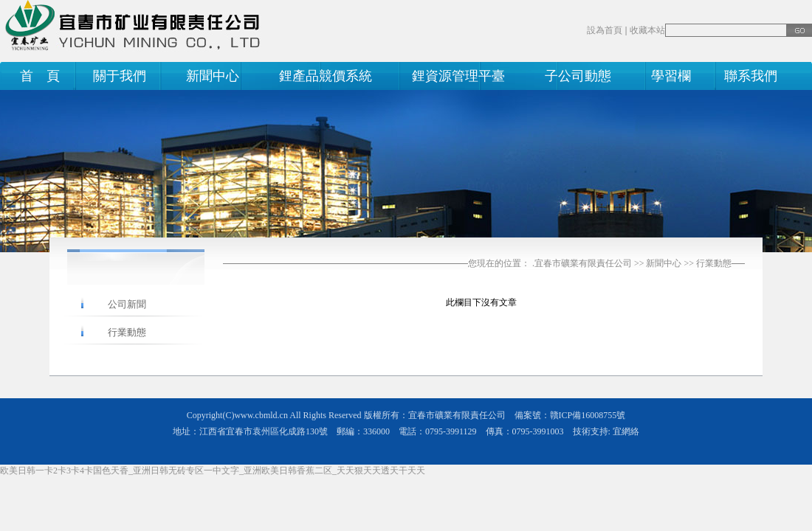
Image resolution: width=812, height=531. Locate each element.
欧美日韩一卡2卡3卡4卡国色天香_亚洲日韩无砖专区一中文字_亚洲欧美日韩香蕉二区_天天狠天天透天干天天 (213, 471)
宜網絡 (626, 431)
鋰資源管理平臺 (458, 76)
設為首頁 (605, 30)
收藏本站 (647, 30)
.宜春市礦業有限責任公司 (582, 263)
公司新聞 (127, 304)
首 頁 (37, 76)
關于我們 (120, 76)
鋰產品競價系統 (326, 76)
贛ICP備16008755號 (588, 415)
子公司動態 (578, 76)
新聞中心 (213, 76)
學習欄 (671, 76)
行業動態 (714, 263)
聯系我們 (747, 76)
